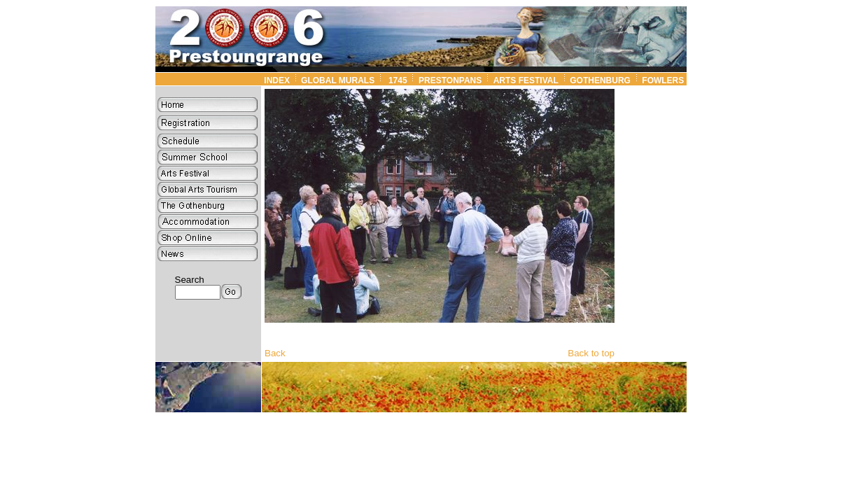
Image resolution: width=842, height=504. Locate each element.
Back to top (591, 353)
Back (275, 353)
